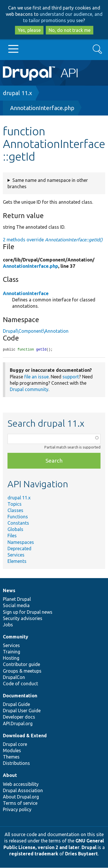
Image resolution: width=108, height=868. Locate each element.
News (9, 591)
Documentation (20, 696)
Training (12, 652)
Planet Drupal (17, 599)
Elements (17, 561)
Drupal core (15, 744)
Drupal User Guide (22, 711)
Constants (18, 523)
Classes (15, 511)
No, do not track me (70, 30)
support (71, 377)
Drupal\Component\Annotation (36, 331)
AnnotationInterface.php (42, 108)
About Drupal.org (21, 797)
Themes (11, 757)
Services (16, 555)
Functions (18, 517)
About (10, 775)
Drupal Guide (16, 705)
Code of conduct (20, 684)
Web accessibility (21, 784)
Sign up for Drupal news (28, 612)
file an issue (36, 377)
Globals (15, 530)
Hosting (11, 658)
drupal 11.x (17, 93)
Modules (12, 751)
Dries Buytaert (82, 854)
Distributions (16, 763)
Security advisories (23, 619)
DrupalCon (14, 678)
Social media (16, 606)
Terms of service (20, 803)
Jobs (8, 625)
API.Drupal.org (18, 724)
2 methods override (53, 240)
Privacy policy (17, 810)
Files (12, 536)
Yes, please (29, 30)
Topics (15, 504)
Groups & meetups (22, 671)
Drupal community (29, 390)
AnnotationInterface (26, 293)
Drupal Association (23, 791)
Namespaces (21, 542)
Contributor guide (21, 665)
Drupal (89, 848)
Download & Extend (25, 736)
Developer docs (19, 717)
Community (16, 637)
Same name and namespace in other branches (48, 183)
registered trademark (34, 854)
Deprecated (19, 549)
